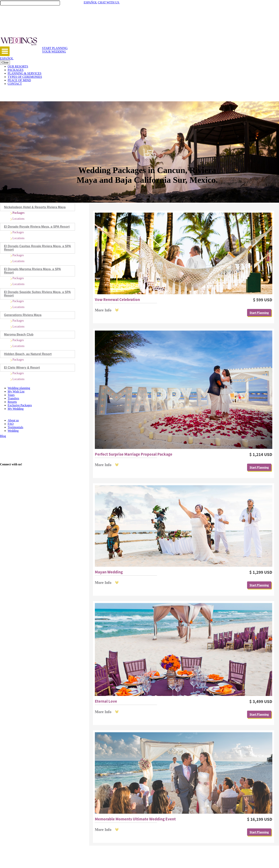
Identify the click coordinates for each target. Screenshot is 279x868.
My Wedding (16, 409)
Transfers (13, 398)
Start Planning (259, 313)
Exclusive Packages (20, 405)
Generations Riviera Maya (23, 315)
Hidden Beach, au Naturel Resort (28, 354)
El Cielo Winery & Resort (22, 368)
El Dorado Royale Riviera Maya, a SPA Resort (37, 227)
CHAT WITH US (111, 2)
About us (13, 420)
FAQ (11, 424)
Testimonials (15, 427)
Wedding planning (19, 388)
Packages (18, 213)
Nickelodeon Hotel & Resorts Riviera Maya (35, 207)
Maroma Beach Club (19, 334)
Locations (18, 219)
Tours (11, 395)
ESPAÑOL (90, 2)
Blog (3, 436)
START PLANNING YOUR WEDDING (55, 50)
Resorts (12, 402)
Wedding (13, 431)
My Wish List (16, 391)
